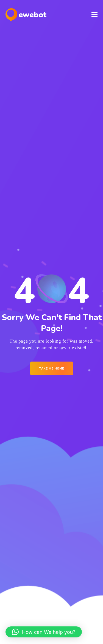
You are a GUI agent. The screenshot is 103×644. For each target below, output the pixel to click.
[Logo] (26, 15)
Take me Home (52, 368)
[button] (44, 632)
